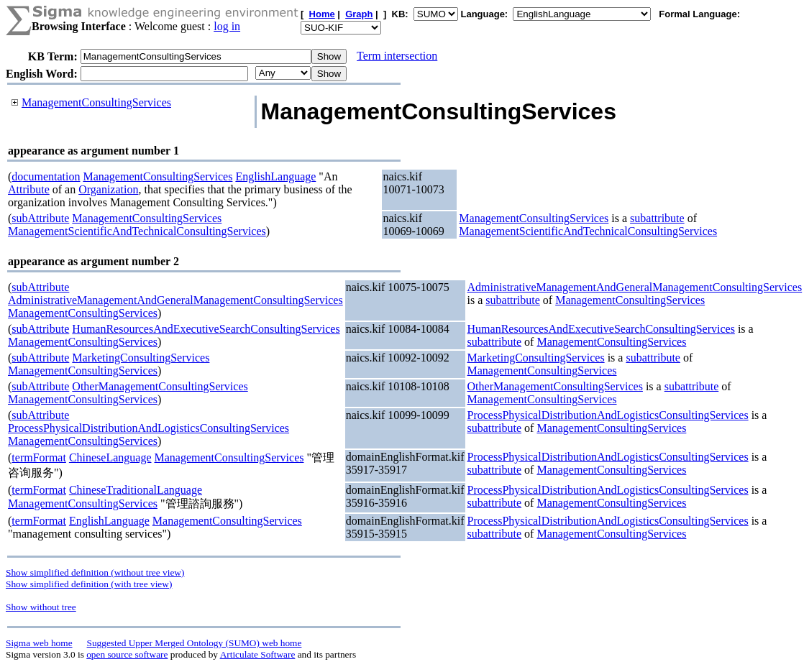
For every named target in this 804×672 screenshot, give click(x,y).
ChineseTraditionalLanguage (136, 490)
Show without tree (41, 607)
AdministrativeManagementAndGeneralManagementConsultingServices (175, 300)
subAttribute (40, 218)
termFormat (39, 457)
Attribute (29, 189)
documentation (46, 176)
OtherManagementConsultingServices (160, 386)
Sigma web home (39, 643)
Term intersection (397, 56)
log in (227, 26)
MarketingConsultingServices (141, 358)
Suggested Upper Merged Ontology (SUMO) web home (195, 643)
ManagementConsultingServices (96, 102)
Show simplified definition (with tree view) (89, 584)
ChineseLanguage (110, 457)
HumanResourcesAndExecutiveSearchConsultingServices (206, 329)
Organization (108, 189)
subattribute (657, 218)
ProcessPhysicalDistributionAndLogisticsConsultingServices (149, 428)
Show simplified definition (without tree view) (95, 572)
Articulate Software (258, 654)
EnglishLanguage (275, 176)
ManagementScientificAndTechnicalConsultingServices (137, 231)
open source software (127, 654)
